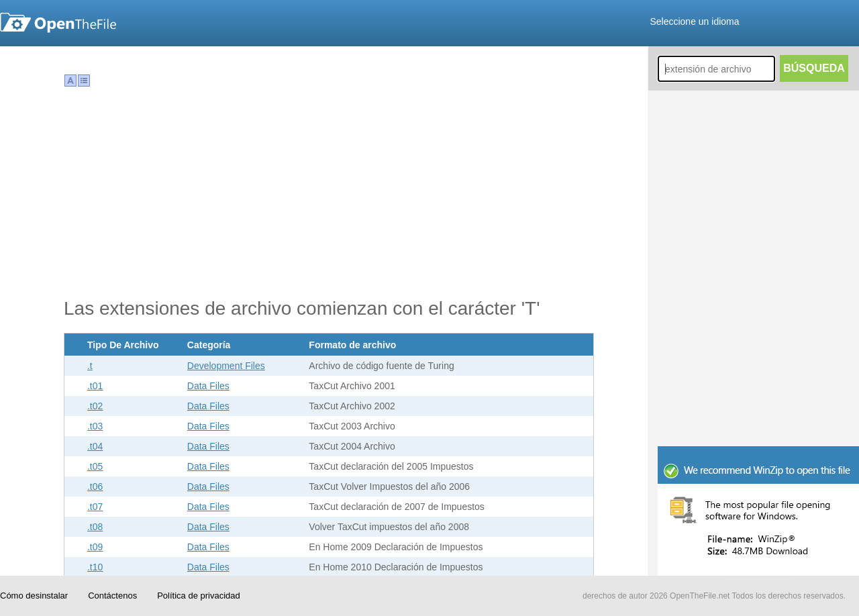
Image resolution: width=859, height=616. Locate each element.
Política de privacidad (199, 596)
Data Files (208, 386)
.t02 (95, 406)
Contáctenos (112, 596)
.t (90, 366)
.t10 (95, 567)
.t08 (95, 527)
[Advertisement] (758, 356)
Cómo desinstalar (34, 596)
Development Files (226, 366)
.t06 (95, 486)
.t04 (95, 446)
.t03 (95, 426)
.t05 (95, 466)
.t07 (95, 507)
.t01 (95, 386)
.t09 (95, 547)
